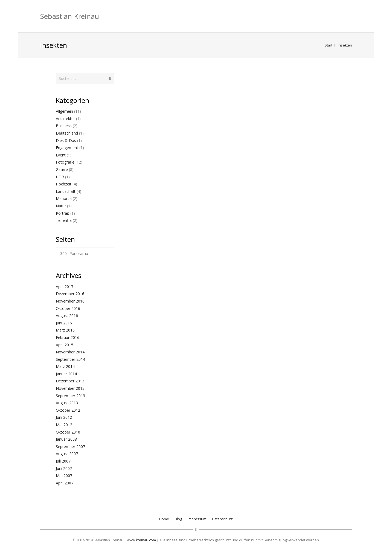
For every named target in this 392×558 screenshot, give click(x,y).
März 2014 (65, 366)
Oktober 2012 (68, 410)
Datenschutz (222, 519)
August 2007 (67, 453)
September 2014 (70, 359)
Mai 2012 (64, 424)
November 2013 (70, 388)
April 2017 (65, 286)
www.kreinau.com (141, 540)
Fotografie (65, 162)
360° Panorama (74, 253)
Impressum (197, 519)
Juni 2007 (64, 468)
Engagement (67, 147)
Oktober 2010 (68, 431)
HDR (60, 176)
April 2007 (65, 483)
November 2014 (70, 352)
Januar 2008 (66, 439)
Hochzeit (64, 184)
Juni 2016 (64, 323)
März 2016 (65, 330)
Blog (178, 519)
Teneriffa (64, 220)
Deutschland (67, 133)
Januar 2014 (66, 374)
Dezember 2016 (70, 293)
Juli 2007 (63, 461)
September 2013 (70, 395)
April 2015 (65, 344)
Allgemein (64, 111)
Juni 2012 (64, 417)
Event (61, 155)
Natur (61, 206)
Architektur (65, 118)
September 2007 (70, 446)
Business (64, 125)
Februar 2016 (68, 337)
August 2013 (67, 402)
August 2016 (67, 315)
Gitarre (62, 169)
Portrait (63, 213)
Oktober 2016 (68, 308)
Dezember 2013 (70, 381)
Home (164, 519)
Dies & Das (66, 140)
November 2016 (70, 301)
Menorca (64, 198)
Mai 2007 (64, 475)
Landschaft (66, 191)
